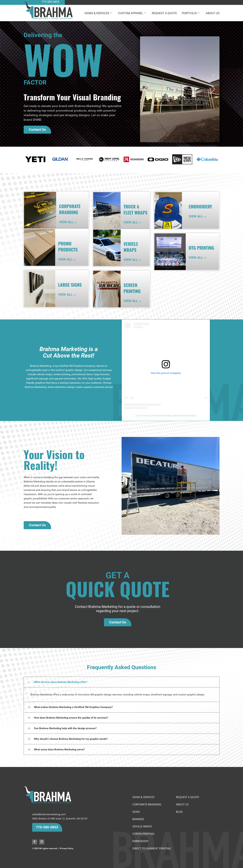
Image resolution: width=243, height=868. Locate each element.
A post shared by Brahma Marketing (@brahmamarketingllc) (166, 416)
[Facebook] (35, 842)
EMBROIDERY (140, 841)
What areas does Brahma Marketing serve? (59, 749)
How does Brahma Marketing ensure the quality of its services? (71, 718)
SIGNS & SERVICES (98, 13)
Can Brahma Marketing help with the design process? (65, 728)
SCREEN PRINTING (143, 834)
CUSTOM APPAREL (132, 13)
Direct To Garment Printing (152, 848)
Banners (138, 819)
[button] (147, 90)
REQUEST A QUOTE (164, 13)
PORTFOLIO (191, 13)
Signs (136, 812)
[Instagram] (42, 842)
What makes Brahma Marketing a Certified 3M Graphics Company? (73, 707)
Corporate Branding (147, 804)
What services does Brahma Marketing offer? (61, 682)
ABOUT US (213, 13)
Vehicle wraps (142, 826)
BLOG (179, 812)
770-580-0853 (47, 827)
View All (66, 222)
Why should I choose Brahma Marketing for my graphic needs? (71, 739)
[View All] (75, 222)
